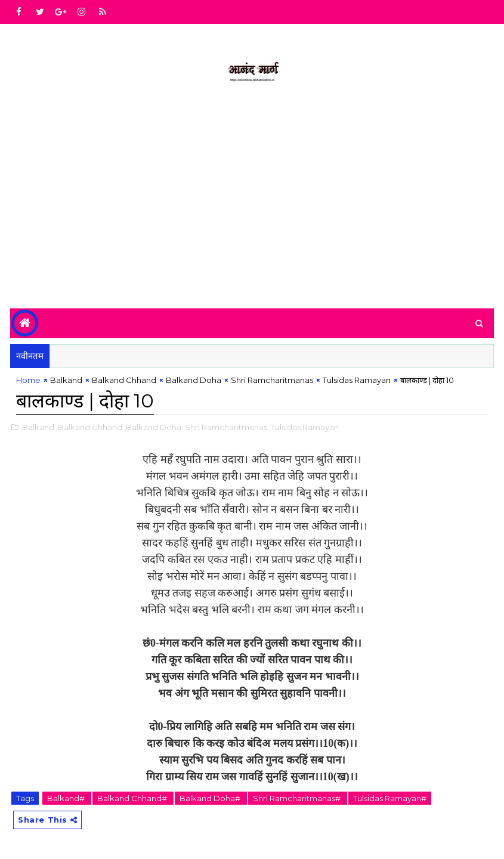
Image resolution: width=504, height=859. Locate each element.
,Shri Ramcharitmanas (225, 427)
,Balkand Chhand (89, 427)
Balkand (66, 380)
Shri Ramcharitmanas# (298, 798)
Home (28, 380)
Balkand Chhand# (133, 798)
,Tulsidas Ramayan (304, 427)
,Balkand (37, 427)
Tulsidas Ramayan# (390, 798)
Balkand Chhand (124, 380)
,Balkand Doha (153, 427)
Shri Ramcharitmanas (272, 380)
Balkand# (67, 798)
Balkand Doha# (211, 798)
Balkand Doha (194, 380)
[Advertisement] (252, 207)
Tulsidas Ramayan (357, 380)
